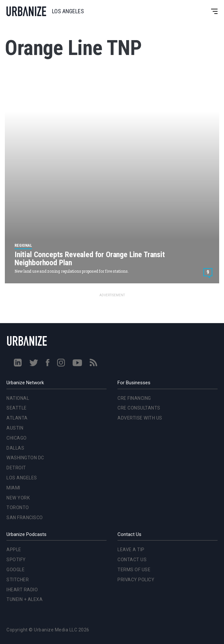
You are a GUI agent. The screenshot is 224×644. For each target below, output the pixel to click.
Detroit (16, 468)
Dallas (15, 448)
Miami (13, 488)
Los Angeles (22, 478)
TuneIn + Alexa (25, 599)
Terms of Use (134, 570)
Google (15, 570)
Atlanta (17, 418)
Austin (15, 428)
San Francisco (25, 518)
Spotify (16, 560)
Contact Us (132, 560)
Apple (14, 550)
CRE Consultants (139, 408)
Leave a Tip (131, 550)
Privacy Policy (136, 580)
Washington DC (25, 458)
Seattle (17, 408)
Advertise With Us (140, 418)
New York (18, 498)
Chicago (17, 438)
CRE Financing (134, 398)
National (18, 398)
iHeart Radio (22, 590)
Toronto (18, 508)
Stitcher (18, 580)
